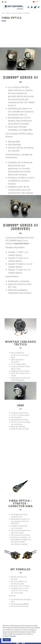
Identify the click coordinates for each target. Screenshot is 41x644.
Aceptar (7, 640)
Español (36, 2)
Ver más (13, 636)
